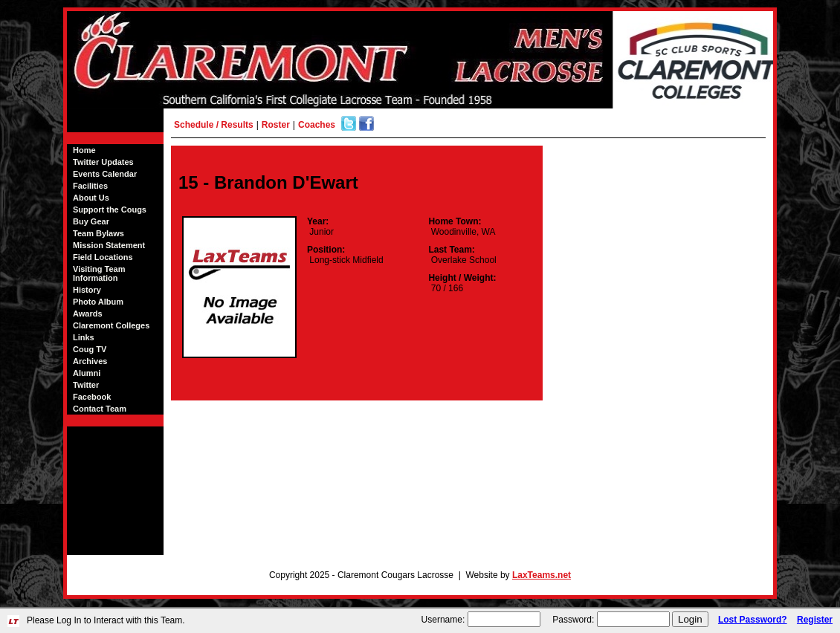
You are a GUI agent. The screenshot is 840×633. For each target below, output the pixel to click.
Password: (573, 620)
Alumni (87, 373)
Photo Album (98, 302)
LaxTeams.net (542, 575)
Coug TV (90, 349)
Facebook (92, 397)
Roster (276, 125)
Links (84, 337)
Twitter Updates (103, 162)
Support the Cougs (110, 210)
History (87, 290)
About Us (91, 198)
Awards (88, 314)
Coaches (317, 125)
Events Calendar (105, 174)
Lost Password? (753, 620)
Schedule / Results (214, 125)
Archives (90, 361)
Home (84, 150)
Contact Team (100, 409)
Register (815, 620)
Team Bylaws (98, 233)
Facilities (90, 186)
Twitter (86, 385)
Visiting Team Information (99, 273)
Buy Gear (91, 221)
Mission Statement (109, 245)
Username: (443, 620)
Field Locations (103, 257)
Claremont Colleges (111, 325)
